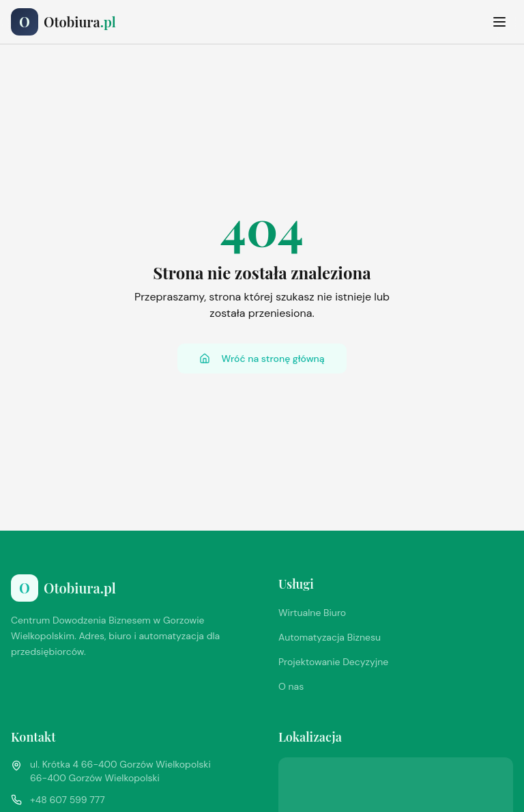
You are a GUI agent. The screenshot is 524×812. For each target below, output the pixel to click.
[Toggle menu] (499, 22)
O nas (291, 686)
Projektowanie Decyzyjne (333, 662)
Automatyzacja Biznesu (330, 637)
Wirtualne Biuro (312, 613)
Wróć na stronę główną (262, 359)
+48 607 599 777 (68, 800)
